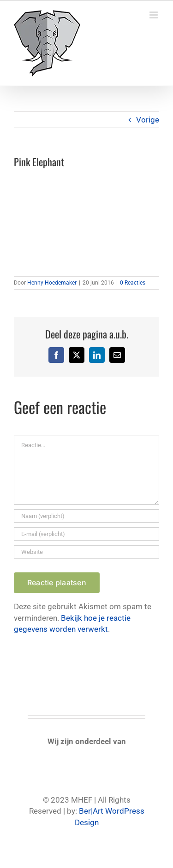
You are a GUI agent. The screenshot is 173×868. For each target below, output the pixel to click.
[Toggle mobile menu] (154, 15)
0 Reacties (133, 283)
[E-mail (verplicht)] (86, 534)
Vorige (148, 120)
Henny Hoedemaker (52, 283)
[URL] (86, 552)
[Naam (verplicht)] (86, 516)
